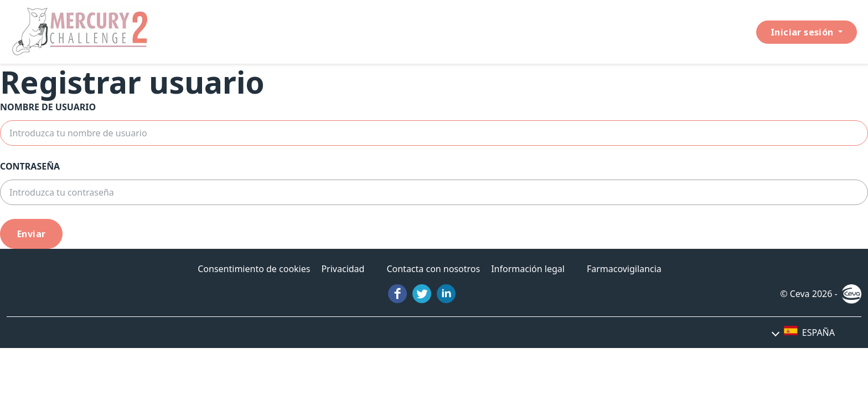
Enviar (31, 234)
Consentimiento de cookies (254, 269)
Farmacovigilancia (624, 269)
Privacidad (343, 269)
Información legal (528, 269)
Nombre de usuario (48, 107)
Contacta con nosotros (433, 269)
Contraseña (30, 166)
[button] (804, 332)
